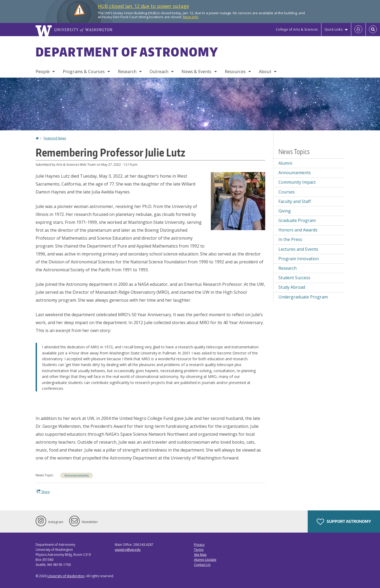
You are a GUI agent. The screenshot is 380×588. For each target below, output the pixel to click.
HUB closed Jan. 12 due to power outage (143, 6)
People (43, 72)
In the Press (290, 239)
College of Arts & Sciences (297, 29)
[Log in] (358, 30)
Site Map (200, 555)
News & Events (196, 72)
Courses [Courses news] (287, 192)
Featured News (55, 138)
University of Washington (66, 576)
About (265, 72)
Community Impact (297, 182)
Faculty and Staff (295, 201)
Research (127, 72)
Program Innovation (299, 259)
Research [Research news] (288, 268)
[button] (238, 201)
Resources (235, 72)
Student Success (294, 278)
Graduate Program (297, 220)
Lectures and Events (298, 249)
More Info (191, 17)
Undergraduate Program (303, 297)
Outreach (159, 72)
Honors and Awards (298, 230)
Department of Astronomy (127, 52)
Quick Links (334, 29)
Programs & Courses (84, 72)
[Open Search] (373, 30)
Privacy (199, 545)
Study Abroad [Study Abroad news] (292, 287)
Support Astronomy (344, 522)
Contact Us (202, 565)
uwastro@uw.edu (128, 550)
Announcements (77, 475)
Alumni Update (205, 560)
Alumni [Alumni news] (285, 163)
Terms (199, 550)
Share (43, 492)
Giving (285, 211)
